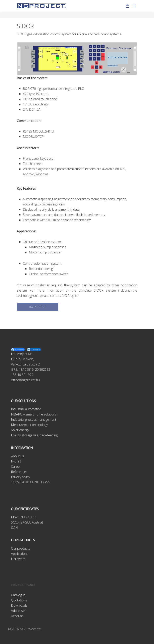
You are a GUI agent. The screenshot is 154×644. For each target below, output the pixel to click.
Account (17, 616)
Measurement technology (29, 425)
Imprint (16, 461)
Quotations (19, 600)
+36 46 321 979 (22, 375)
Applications (20, 554)
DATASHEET (38, 307)
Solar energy (20, 430)
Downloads (19, 605)
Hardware (18, 559)
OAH (14, 528)
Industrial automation (26, 409)
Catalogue (18, 595)
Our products (21, 548)
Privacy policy (20, 477)
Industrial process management (34, 419)
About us (17, 456)
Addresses (19, 611)
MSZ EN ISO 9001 (24, 517)
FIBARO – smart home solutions (34, 414)
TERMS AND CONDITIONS (31, 482)
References (19, 472)
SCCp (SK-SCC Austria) (27, 522)
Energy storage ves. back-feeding (34, 435)
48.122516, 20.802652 (34, 369)
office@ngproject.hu (25, 380)
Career (16, 466)
